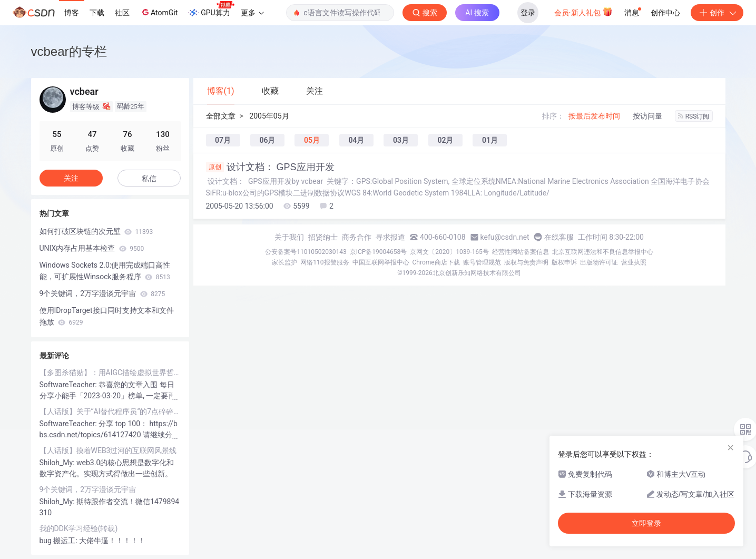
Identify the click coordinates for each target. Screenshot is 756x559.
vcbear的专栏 (69, 51)
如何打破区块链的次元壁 (96, 231)
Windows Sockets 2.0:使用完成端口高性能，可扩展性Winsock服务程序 (105, 271)
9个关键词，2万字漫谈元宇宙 (102, 293)
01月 (490, 140)
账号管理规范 (482, 262)
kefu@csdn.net (505, 237)
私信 (149, 179)
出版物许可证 (599, 262)
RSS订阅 (694, 116)
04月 (356, 140)
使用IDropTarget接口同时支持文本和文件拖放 (107, 316)
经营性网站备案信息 (521, 252)
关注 (71, 178)
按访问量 (647, 116)
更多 (252, 13)
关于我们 (289, 237)
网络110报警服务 (325, 262)
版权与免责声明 (526, 262)
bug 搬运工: (60, 541)
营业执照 (634, 262)
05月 (312, 140)
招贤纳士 (323, 237)
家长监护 (284, 262)
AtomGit (159, 12)
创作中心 (665, 13)
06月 (267, 140)
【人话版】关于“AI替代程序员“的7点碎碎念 (110, 411)
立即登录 (646, 523)
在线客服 (559, 237)
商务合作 (357, 237)
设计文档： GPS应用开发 (270, 167)
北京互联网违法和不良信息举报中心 (603, 252)
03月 (401, 140)
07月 (223, 140)
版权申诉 (564, 262)
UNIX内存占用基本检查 (92, 248)
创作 (717, 13)
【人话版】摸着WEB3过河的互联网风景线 (108, 450)
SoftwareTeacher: (69, 385)
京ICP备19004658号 (379, 252)
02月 (445, 140)
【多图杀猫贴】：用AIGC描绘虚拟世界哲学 (110, 372)
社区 (122, 13)
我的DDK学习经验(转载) (79, 528)
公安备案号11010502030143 (306, 252)
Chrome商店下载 (436, 262)
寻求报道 (390, 237)
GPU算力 (211, 9)
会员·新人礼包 (583, 12)
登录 (528, 13)
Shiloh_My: (58, 463)
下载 (97, 13)
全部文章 (221, 116)
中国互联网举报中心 (381, 262)
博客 (72, 13)
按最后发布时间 (594, 116)
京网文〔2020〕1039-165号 (449, 252)
